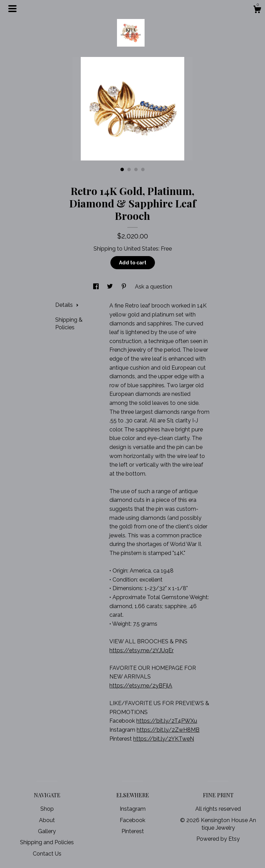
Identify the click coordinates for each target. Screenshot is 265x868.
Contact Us (47, 854)
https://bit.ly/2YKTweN (164, 739)
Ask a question (154, 287)
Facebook (132, 820)
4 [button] (143, 169)
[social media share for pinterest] (125, 287)
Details (67, 305)
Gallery (47, 831)
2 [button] (129, 169)
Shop (47, 809)
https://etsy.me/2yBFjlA (141, 686)
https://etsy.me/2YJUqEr (141, 650)
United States (141, 249)
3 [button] (136, 169)
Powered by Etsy (218, 839)
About (47, 820)
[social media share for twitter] (111, 287)
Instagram (133, 809)
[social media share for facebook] (97, 287)
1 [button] (122, 169)
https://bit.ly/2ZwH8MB (168, 730)
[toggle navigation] (12, 9)
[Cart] (257, 10)
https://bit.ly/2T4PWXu (167, 721)
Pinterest (133, 831)
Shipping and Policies (47, 842)
